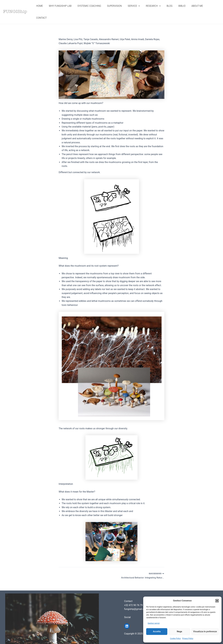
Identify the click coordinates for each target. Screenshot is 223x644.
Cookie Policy (175, 638)
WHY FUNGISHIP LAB (68, 9)
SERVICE (138, 10)
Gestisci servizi (154, 623)
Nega (179, 631)
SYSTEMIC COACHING (96, 9)
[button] (217, 601)
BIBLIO (182, 9)
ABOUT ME (197, 9)
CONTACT (212, 9)
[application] (143, 10)
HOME (48, 9)
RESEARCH (156, 10)
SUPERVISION (120, 9)
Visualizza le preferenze (205, 631)
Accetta (157, 631)
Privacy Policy (188, 638)
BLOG (171, 9)
